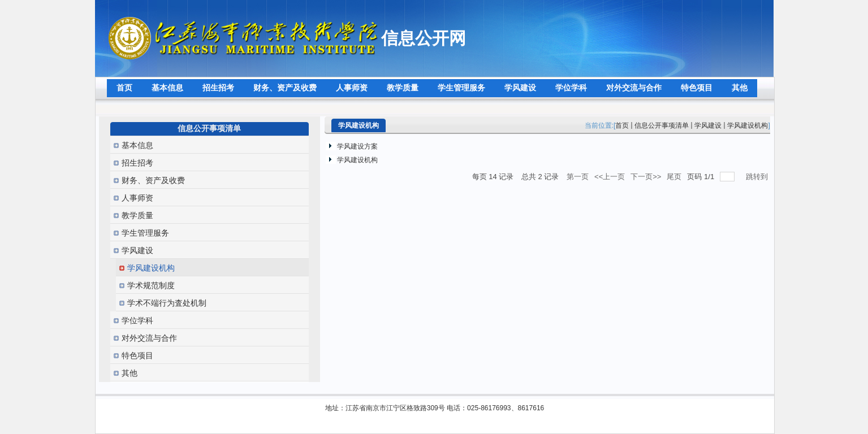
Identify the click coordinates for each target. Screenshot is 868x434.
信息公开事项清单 (662, 125)
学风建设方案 (357, 146)
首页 (622, 125)
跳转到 (758, 177)
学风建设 (708, 125)
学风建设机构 (748, 125)
